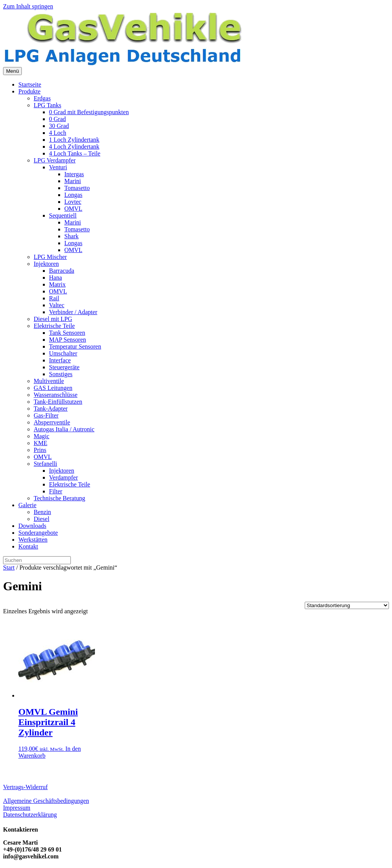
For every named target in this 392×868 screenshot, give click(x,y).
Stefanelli (45, 464)
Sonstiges (61, 374)
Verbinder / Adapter (73, 312)
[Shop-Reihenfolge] (347, 605)
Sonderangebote (38, 533)
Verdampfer (64, 477)
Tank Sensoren (67, 333)
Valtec (57, 305)
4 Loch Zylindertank (74, 147)
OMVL (73, 209)
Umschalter (63, 353)
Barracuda (62, 271)
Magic (42, 436)
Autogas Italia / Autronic (64, 429)
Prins (40, 450)
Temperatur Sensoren (75, 346)
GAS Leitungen (53, 388)
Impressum (17, 808)
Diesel (42, 519)
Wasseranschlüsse (56, 395)
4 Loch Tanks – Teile (75, 153)
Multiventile (49, 381)
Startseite (30, 84)
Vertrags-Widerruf (25, 787)
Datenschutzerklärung (30, 815)
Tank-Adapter (51, 409)
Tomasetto (77, 188)
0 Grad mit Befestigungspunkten (89, 112)
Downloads (32, 526)
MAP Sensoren (68, 340)
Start (9, 567)
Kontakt (28, 546)
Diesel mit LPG (53, 319)
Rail (54, 298)
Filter (56, 491)
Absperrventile (52, 422)
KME (41, 443)
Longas (73, 195)
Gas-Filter (46, 415)
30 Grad (59, 126)
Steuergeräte (64, 367)
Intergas (74, 174)
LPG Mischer (50, 257)
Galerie (27, 505)
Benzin (42, 512)
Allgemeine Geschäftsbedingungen (46, 801)
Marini (73, 181)
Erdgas (42, 98)
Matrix (57, 284)
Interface (60, 360)
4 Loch (58, 133)
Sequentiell (63, 215)
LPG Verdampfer (55, 160)
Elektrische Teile (54, 326)
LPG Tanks (47, 105)
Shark (71, 236)
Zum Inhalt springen (28, 6)
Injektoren (46, 264)
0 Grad (57, 119)
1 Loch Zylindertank (74, 140)
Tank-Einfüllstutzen (58, 402)
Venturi (58, 167)
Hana (56, 278)
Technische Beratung (59, 498)
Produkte (29, 91)
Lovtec (73, 202)
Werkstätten (33, 540)
